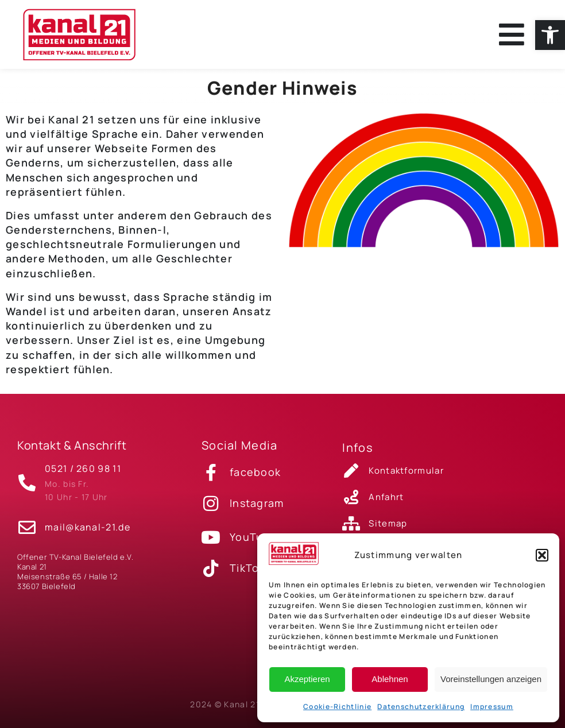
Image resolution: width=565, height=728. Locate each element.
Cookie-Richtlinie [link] (337, 706)
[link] (550, 35)
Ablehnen (390, 679)
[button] (542, 555)
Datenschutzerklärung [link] (421, 706)
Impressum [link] (492, 706)
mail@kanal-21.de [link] (88, 527)
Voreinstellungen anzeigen (491, 679)
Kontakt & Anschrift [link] (72, 445)
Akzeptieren (307, 679)
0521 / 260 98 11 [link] (83, 468)
